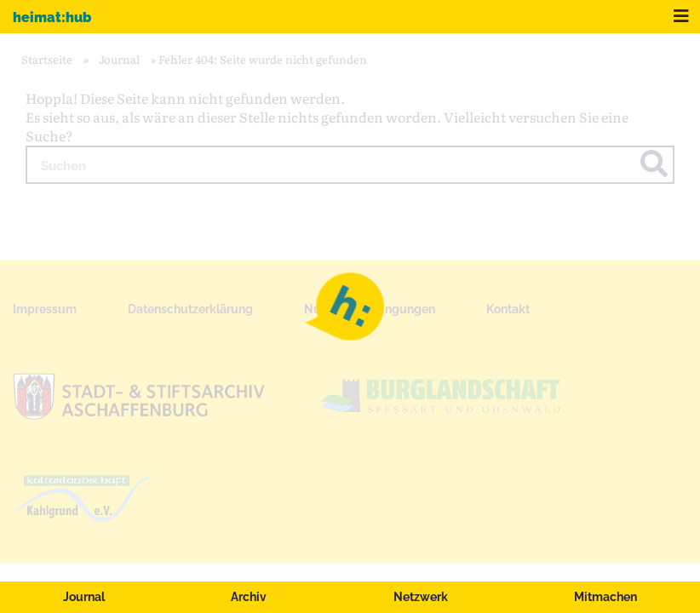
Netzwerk (421, 597)
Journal (84, 597)
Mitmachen (605, 597)
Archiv (249, 597)
